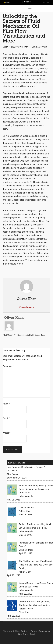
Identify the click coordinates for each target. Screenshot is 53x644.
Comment (8, 366)
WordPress (23, 634)
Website (7, 433)
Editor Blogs (40, 335)
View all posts (26, 307)
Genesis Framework (40, 631)
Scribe (24, 631)
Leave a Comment (39, 47)
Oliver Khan (14, 317)
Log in (33, 634)
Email (6, 418)
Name (6, 404)
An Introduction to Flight (24, 335)
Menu (29, 9)
